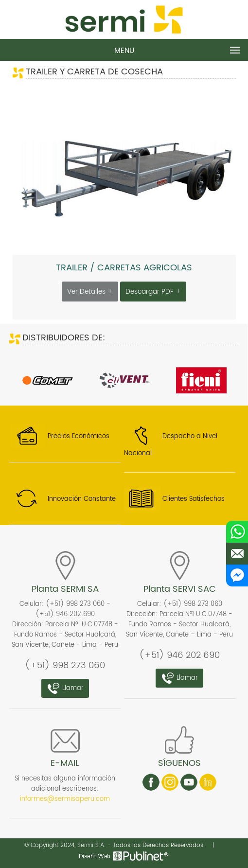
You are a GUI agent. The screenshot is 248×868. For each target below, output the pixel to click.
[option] (48, 381)
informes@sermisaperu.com (65, 799)
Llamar (65, 688)
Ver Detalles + (90, 292)
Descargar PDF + (153, 292)
